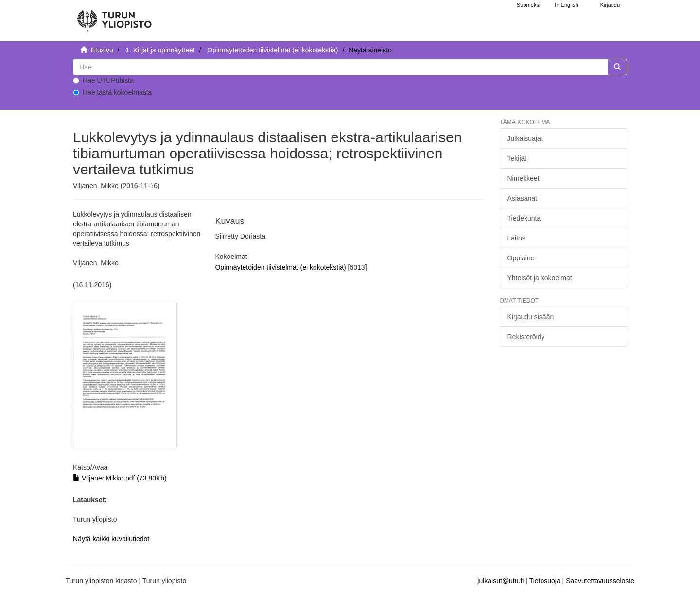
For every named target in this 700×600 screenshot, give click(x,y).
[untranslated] (341, 67)
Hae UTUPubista (103, 80)
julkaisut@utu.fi (500, 581)
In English (566, 5)
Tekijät (517, 158)
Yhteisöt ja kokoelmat (540, 278)
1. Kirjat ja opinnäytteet (160, 50)
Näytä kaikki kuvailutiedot (111, 539)
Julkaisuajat (525, 138)
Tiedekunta (524, 218)
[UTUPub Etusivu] (114, 17)
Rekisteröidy (526, 337)
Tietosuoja (545, 581)
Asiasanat (522, 198)
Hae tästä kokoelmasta (112, 92)
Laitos (516, 238)
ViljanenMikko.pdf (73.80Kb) (120, 478)
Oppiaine (521, 258)
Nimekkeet (524, 178)
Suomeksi (528, 5)
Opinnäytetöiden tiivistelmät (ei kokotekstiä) (272, 50)
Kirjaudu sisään (531, 317)
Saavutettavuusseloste (600, 581)
